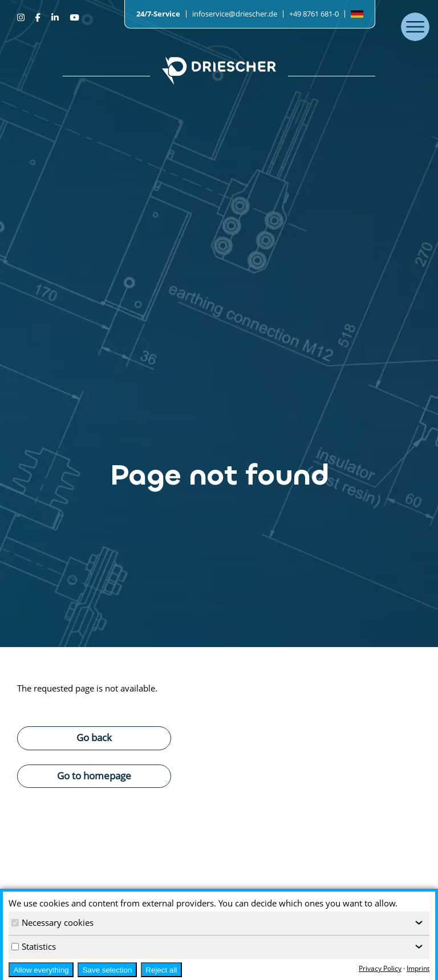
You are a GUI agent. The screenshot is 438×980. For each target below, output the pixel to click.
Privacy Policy (380, 968)
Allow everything (41, 970)
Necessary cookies (52, 922)
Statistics (34, 946)
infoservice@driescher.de (235, 14)
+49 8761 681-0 (314, 14)
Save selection (108, 970)
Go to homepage (94, 775)
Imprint (418, 968)
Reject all (161, 970)
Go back (94, 737)
